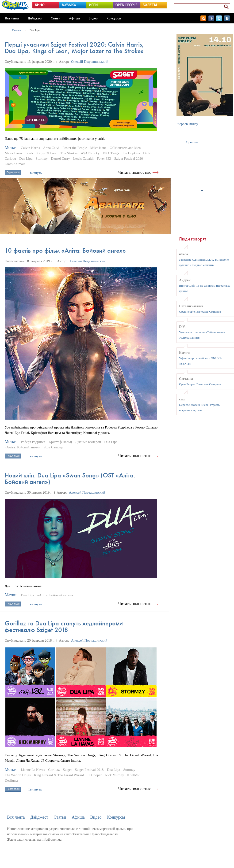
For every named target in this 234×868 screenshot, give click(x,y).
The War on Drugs (18, 775)
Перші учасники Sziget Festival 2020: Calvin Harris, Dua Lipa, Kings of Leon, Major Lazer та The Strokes (74, 48)
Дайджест (35, 18)
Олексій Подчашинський (90, 62)
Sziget (67, 770)
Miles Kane (98, 148)
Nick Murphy (114, 775)
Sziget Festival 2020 (129, 159)
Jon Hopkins (131, 153)
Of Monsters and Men (125, 148)
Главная (17, 30)
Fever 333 (104, 159)
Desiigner (12, 780)
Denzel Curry (60, 159)
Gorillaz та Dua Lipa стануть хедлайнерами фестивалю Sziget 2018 (64, 626)
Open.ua (192, 142)
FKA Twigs (111, 153)
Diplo (147, 153)
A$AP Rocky (90, 153)
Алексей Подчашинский (87, 261)
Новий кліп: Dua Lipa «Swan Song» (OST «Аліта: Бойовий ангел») (70, 478)
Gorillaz (54, 770)
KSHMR (133, 775)
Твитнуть (35, 173)
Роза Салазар (53, 447)
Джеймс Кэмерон (88, 442)
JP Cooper (94, 775)
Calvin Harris (30, 148)
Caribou (10, 159)
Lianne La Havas (33, 770)
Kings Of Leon (47, 153)
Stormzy (42, 159)
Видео (93, 18)
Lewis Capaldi (83, 159)
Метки (11, 148)
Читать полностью (135, 172)
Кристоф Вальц (60, 442)
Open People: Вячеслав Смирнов (200, 312)
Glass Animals (15, 164)
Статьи (56, 18)
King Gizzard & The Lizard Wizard (59, 775)
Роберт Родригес (33, 442)
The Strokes (69, 153)
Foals (29, 153)
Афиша (74, 18)
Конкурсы (114, 18)
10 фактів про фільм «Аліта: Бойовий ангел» (65, 250)
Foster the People (75, 148)
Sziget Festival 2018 (89, 770)
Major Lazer (13, 153)
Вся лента (12, 18)
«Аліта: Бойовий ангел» (23, 447)
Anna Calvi (51, 148)
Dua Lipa (35, 30)
